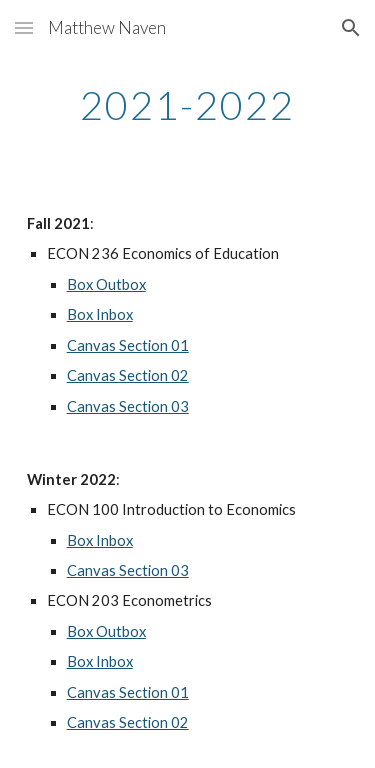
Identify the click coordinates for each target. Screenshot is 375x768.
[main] (188, 105)
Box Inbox (100, 314)
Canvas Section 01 (128, 345)
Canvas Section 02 (128, 375)
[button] (24, 27)
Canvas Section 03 (128, 406)
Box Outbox (106, 284)
